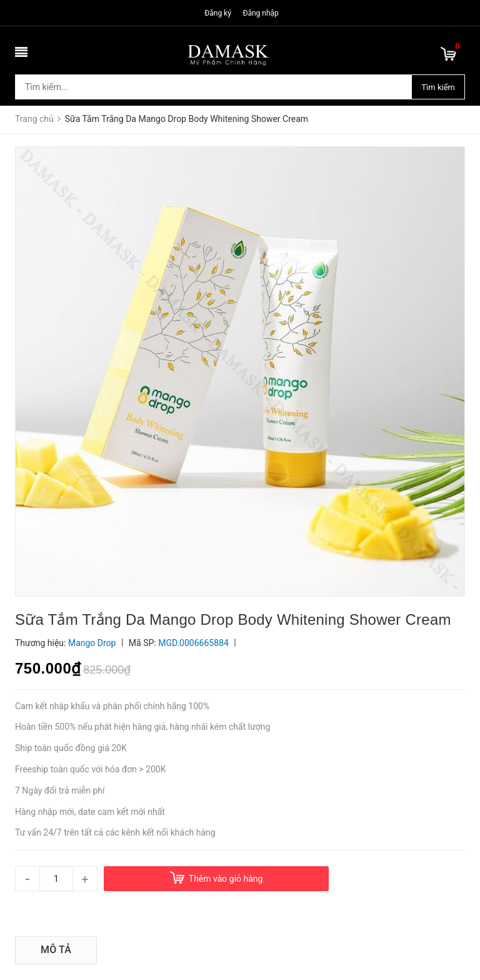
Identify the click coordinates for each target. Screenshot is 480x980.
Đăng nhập (260, 13)
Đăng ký (218, 13)
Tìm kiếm (438, 87)
